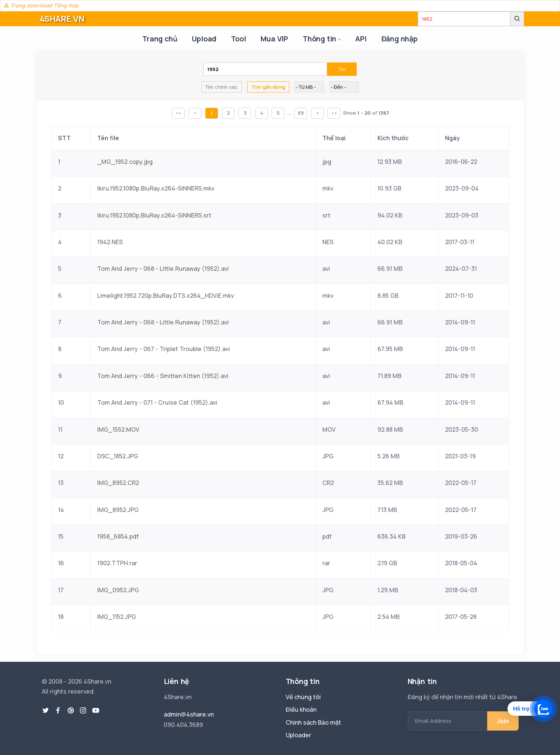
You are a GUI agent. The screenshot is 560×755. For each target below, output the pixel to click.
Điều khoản (301, 710)
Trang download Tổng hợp (41, 5)
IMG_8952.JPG (118, 510)
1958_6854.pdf (118, 536)
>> (334, 113)
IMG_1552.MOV (118, 429)
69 (301, 113)
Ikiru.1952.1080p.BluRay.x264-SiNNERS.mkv (156, 188)
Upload (204, 39)
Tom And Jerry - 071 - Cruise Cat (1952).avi (157, 402)
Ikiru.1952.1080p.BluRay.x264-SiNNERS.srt (154, 215)
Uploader (298, 735)
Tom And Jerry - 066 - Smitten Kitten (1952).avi (163, 376)
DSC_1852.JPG (118, 456)
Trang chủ (160, 39)
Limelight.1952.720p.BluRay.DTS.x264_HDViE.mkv (166, 296)
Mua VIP (274, 39)
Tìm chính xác (222, 87)
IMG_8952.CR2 (118, 483)
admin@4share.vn (189, 714)
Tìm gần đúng (268, 87)
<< (179, 113)
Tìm (342, 69)
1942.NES (110, 242)
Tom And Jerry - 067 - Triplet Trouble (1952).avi (164, 349)
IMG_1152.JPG (117, 617)
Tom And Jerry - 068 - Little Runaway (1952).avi (163, 269)
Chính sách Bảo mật (313, 722)
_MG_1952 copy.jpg (125, 162)
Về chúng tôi (303, 697)
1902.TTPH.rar (117, 563)
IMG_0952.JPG (118, 590)
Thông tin (323, 39)
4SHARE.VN (62, 19)
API (361, 39)
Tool (238, 39)
